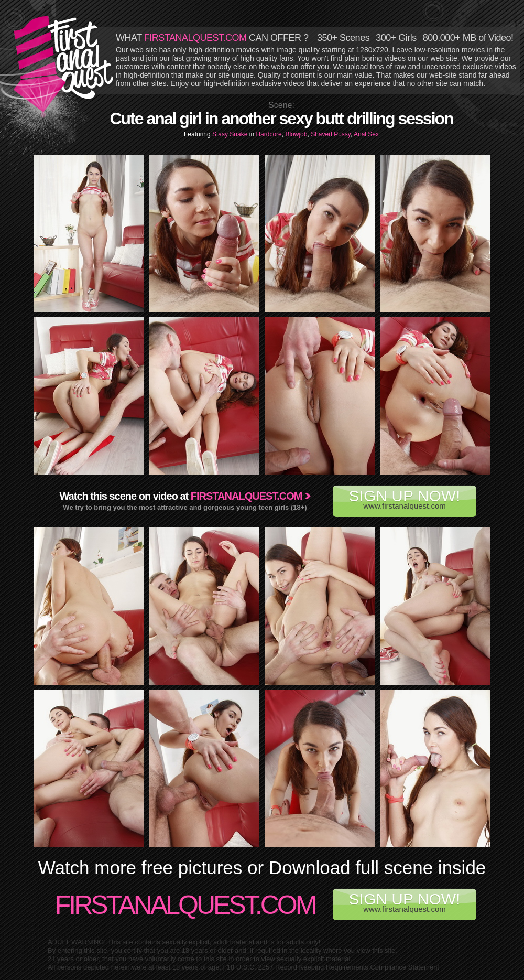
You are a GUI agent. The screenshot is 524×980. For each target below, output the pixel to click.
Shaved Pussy (331, 134)
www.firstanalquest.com (405, 499)
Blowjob (296, 134)
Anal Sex (366, 134)
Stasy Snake (231, 134)
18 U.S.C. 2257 (250, 967)
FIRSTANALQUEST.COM (195, 38)
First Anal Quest (64, 64)
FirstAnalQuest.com (185, 905)
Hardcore (269, 134)
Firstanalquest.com (247, 496)
